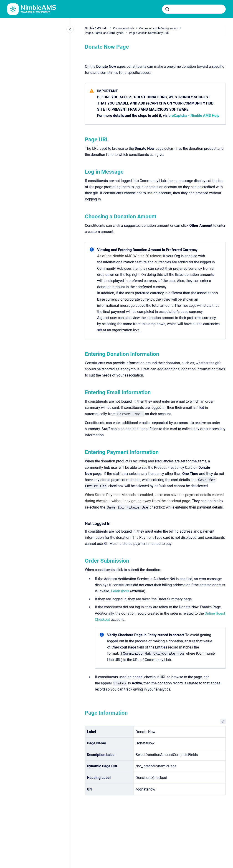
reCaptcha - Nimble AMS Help (195, 116)
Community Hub (123, 28)
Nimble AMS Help (96, 28)
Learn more (120, 591)
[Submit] (167, 9)
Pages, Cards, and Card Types (104, 33)
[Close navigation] (70, 29)
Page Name (96, 743)
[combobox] (194, 9)
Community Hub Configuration (158, 28)
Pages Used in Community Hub (149, 33)
